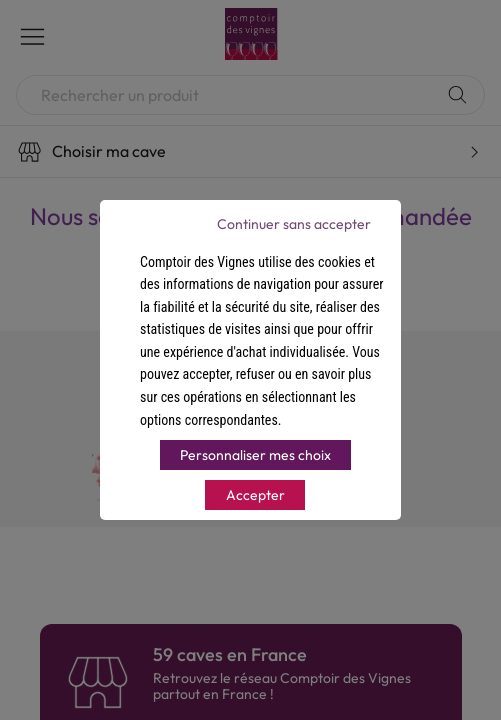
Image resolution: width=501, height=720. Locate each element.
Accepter (255, 495)
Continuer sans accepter (294, 224)
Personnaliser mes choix (255, 455)
